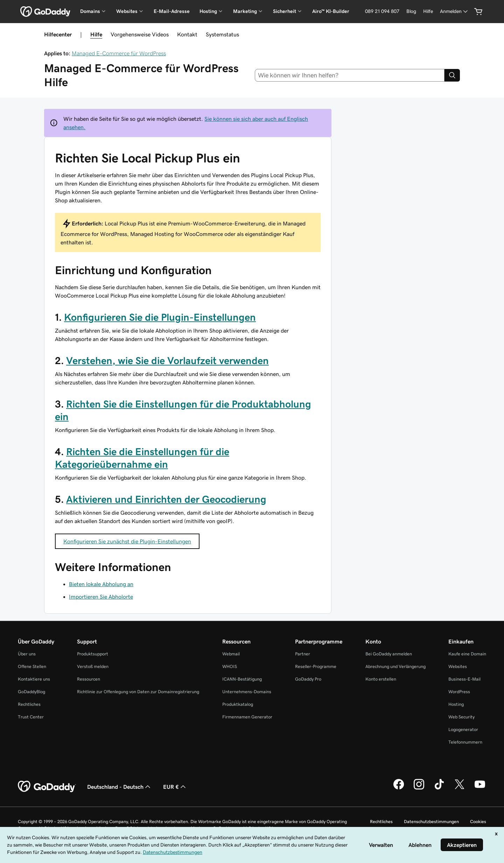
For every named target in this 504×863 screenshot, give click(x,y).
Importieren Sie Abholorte (101, 597)
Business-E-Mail (464, 679)
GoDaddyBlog (31, 692)
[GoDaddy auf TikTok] (439, 788)
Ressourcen (89, 679)
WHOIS (230, 666)
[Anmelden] (454, 11)
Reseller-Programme (316, 666)
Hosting (456, 704)
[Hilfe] (428, 11)
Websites (458, 666)
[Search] (452, 75)
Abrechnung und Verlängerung (395, 666)
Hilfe (96, 34)
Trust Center (31, 717)
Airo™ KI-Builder (331, 11)
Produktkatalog (238, 704)
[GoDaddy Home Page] (47, 787)
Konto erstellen (381, 679)
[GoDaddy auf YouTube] (480, 788)
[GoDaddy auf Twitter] (460, 788)
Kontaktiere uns (34, 679)
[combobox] (350, 75)
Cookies (478, 822)
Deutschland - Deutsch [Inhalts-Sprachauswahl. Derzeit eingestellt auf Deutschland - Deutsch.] (120, 787)
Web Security (461, 717)
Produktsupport (93, 654)
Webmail (231, 654)
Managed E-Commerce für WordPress (119, 53)
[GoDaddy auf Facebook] (399, 788)
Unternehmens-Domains (247, 692)
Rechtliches (29, 704)
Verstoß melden (93, 666)
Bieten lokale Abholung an (101, 584)
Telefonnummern (465, 742)
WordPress (459, 692)
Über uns (27, 654)
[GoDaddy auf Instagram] (419, 788)
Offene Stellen (32, 666)
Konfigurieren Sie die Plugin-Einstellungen (160, 317)
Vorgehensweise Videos (140, 34)
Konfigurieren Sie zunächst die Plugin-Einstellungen (127, 541)
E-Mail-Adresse (172, 11)
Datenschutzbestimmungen (431, 822)
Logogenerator (463, 729)
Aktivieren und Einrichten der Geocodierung (166, 499)
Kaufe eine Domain (467, 654)
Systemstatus (222, 34)
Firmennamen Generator (247, 717)
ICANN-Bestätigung (242, 679)
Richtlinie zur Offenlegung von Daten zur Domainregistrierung (138, 692)
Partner (303, 654)
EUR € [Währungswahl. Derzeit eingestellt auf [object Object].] (175, 787)
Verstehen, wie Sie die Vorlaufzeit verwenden (167, 361)
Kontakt (187, 34)
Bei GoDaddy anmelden (389, 654)
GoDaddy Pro (308, 679)
